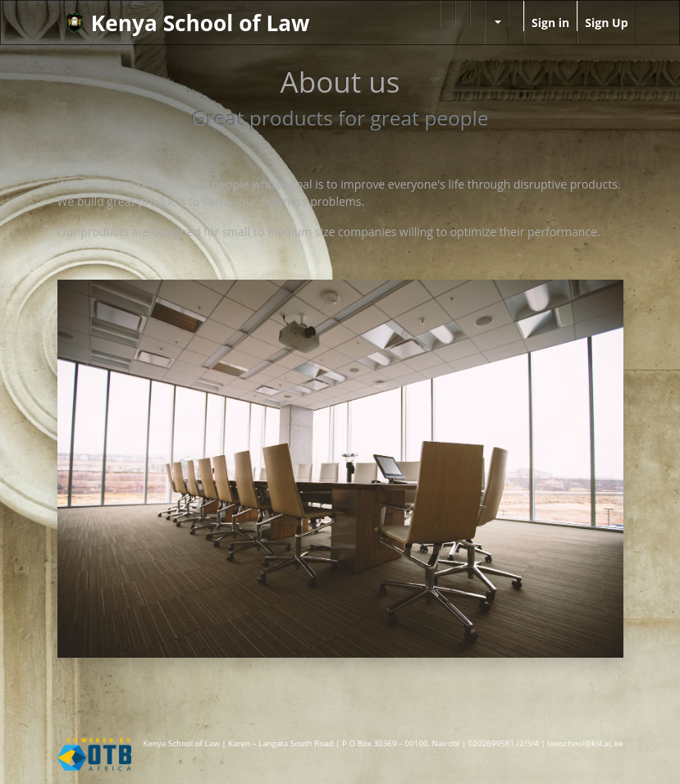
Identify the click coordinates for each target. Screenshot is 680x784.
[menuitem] (448, 14)
